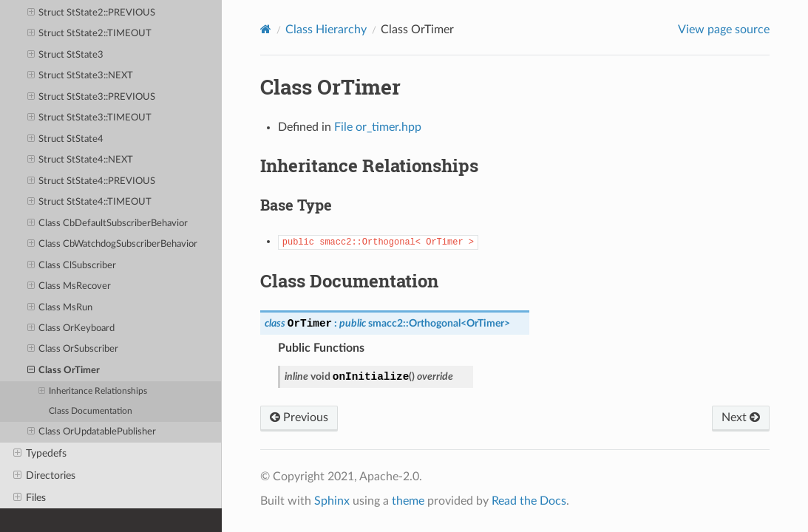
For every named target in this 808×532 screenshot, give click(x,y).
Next (741, 417)
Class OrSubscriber (73, 349)
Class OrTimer (64, 371)
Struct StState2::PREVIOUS (92, 13)
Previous (299, 417)
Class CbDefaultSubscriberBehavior (108, 224)
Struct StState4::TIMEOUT (90, 202)
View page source (724, 30)
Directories (44, 476)
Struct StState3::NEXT (81, 76)
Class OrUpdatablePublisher (92, 432)
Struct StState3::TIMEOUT (90, 118)
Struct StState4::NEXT (81, 160)
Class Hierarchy (326, 30)
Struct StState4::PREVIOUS (92, 182)
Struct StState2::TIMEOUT (90, 34)
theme (408, 501)
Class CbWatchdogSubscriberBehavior (113, 245)
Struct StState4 (66, 140)
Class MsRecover (69, 287)
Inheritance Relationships (93, 392)
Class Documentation (91, 411)
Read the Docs (529, 501)
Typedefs (40, 454)
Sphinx (332, 501)
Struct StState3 (66, 55)
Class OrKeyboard (71, 329)
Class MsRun (60, 308)
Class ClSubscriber (72, 266)
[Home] (266, 29)
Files (30, 498)
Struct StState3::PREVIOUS (92, 98)
